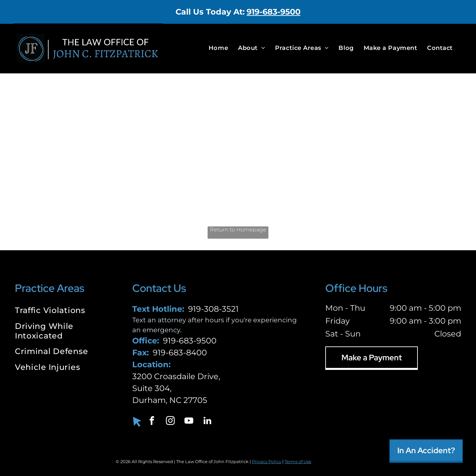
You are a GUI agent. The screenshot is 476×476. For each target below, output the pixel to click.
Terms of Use (298, 461)
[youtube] (189, 422)
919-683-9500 (274, 12)
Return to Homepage (238, 230)
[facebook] (152, 422)
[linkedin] (208, 422)
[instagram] (171, 422)
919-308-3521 (213, 309)
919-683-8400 (180, 353)
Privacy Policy (267, 461)
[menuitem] (218, 48)
